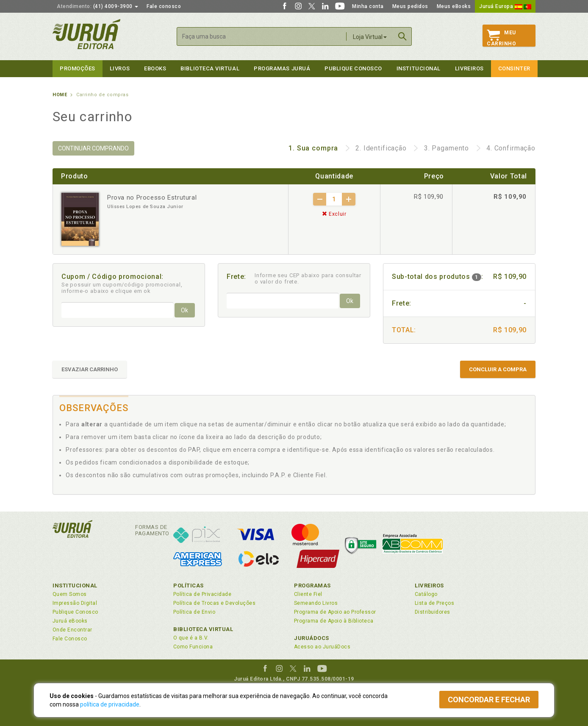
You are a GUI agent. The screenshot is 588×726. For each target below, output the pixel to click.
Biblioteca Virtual (203, 629)
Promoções (78, 68)
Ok (184, 310)
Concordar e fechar (489, 700)
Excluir (334, 214)
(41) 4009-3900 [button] (97, 6)
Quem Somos (70, 594)
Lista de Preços (434, 603)
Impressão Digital (75, 603)
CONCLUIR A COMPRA (498, 369)
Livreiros (469, 68)
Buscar (402, 36)
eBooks (155, 68)
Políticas (189, 586)
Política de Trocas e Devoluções (214, 603)
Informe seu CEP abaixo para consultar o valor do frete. (308, 278)
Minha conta (368, 6)
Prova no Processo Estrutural (152, 197)
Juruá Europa (505, 6)
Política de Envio (194, 612)
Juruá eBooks (70, 621)
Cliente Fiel (308, 594)
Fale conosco (164, 6)
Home (60, 95)
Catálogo (426, 594)
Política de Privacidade (202, 594)
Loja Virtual (370, 37)
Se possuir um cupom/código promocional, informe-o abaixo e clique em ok (122, 288)
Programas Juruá (282, 68)
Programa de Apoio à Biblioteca (334, 621)
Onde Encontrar (72, 630)
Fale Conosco (70, 639)
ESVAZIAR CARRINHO (90, 369)
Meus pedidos (410, 6)
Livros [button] (120, 68)
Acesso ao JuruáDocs (322, 647)
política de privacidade (110, 704)
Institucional (419, 68)
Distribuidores (433, 612)
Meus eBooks (454, 6)
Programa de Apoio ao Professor (335, 612)
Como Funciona (193, 647)
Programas (312, 586)
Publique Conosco (353, 68)
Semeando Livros (316, 603)
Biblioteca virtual (210, 68)
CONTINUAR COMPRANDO (93, 148)
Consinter (514, 68)
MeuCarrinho (501, 38)
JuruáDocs (312, 638)
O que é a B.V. (191, 638)
